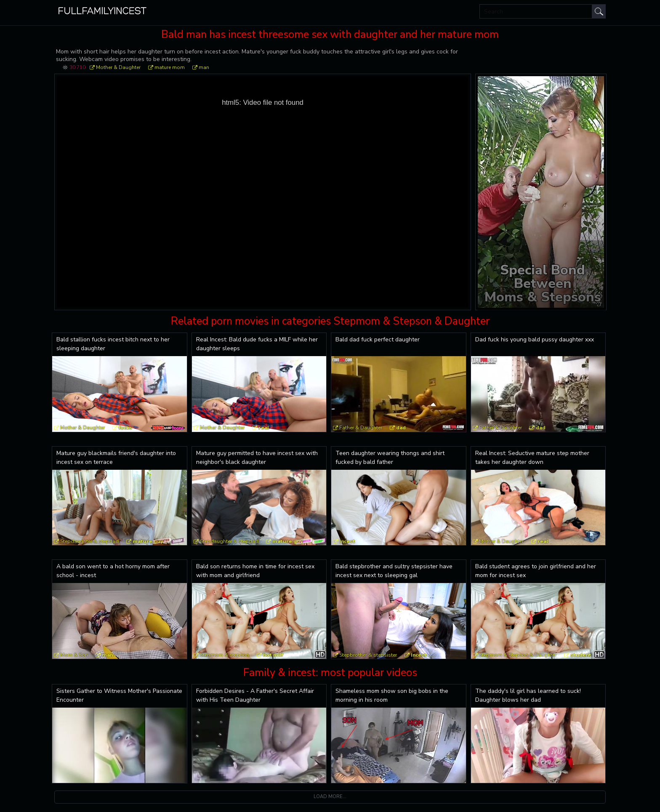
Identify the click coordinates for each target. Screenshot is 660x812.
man (204, 67)
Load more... (330, 797)
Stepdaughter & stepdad (89, 541)
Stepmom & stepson (225, 655)
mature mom (170, 67)
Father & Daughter (361, 428)
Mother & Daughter (118, 67)
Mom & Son (74, 655)
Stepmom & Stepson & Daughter (518, 655)
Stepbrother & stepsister (368, 655)
